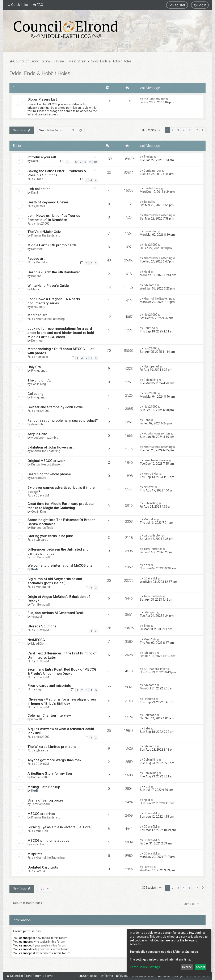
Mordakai (42, 262)
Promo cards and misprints (49, 685)
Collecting (35, 394)
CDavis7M (42, 495)
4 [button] (184, 130)
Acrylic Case (37, 434)
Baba (147, 420)
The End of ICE (39, 380)
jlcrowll (40, 206)
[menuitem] (38, 5)
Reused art (36, 259)
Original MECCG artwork (47, 461)
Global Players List (42, 99)
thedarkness (152, 188)
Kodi (35, 569)
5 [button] (189, 130)
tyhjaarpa (150, 285)
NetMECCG (36, 640)
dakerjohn (38, 424)
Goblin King (39, 384)
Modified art (37, 315)
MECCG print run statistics (48, 840)
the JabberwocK (154, 99)
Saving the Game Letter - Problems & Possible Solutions (57, 173)
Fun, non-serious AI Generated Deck (56, 613)
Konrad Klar (39, 478)
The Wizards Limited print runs (52, 747)
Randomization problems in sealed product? (63, 420)
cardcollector (152, 535)
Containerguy (153, 171)
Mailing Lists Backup (44, 787)
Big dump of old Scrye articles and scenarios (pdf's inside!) (55, 581)
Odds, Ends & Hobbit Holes (40, 73)
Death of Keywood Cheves (48, 202)
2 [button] (173, 130)
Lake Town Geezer (156, 460)
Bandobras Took (42, 528)
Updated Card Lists (43, 867)
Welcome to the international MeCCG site (60, 565)
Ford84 (40, 871)
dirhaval (149, 487)
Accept (200, 967)
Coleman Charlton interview (49, 715)
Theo (147, 626)
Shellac (148, 157)
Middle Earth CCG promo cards (52, 245)
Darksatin (150, 715)
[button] (160, 130)
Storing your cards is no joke (50, 536)
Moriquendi (43, 587)
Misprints (35, 854)
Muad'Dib (37, 644)
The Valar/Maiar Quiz (44, 232)
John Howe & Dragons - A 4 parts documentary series (54, 301)
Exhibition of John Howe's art (50, 447)
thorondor (150, 231)
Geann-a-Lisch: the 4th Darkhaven (54, 272)
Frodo (39, 179)
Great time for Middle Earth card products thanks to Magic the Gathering (61, 506)
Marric (35, 289)
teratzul (37, 617)
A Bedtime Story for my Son (50, 773)
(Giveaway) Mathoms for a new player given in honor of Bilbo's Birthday (62, 701)
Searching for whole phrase (49, 474)
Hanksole (42, 357)
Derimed (37, 249)
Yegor (40, 689)
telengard (150, 612)
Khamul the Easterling (158, 215)
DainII (35, 161)
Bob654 (36, 276)
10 (95, 162)
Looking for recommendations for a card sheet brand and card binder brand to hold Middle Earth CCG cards (61, 333)
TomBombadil (41, 557)
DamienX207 (40, 777)
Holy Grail (35, 367)
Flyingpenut (39, 371)
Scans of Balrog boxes (45, 800)
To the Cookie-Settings (145, 967)
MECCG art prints (41, 814)
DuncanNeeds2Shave (46, 464)
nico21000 (43, 224)
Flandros (149, 699)
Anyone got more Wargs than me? (54, 760)
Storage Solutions (42, 626)
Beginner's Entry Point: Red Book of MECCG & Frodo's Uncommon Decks (62, 671)
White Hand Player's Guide (48, 286)
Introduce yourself (42, 157)
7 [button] (197, 130)
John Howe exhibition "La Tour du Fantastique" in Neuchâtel (54, 218)
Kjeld (147, 272)
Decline (187, 967)
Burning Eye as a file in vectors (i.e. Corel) (60, 827)
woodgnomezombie (45, 438)
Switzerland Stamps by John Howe (55, 407)
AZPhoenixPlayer (155, 669)
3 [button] (178, 130)
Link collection (39, 189)
